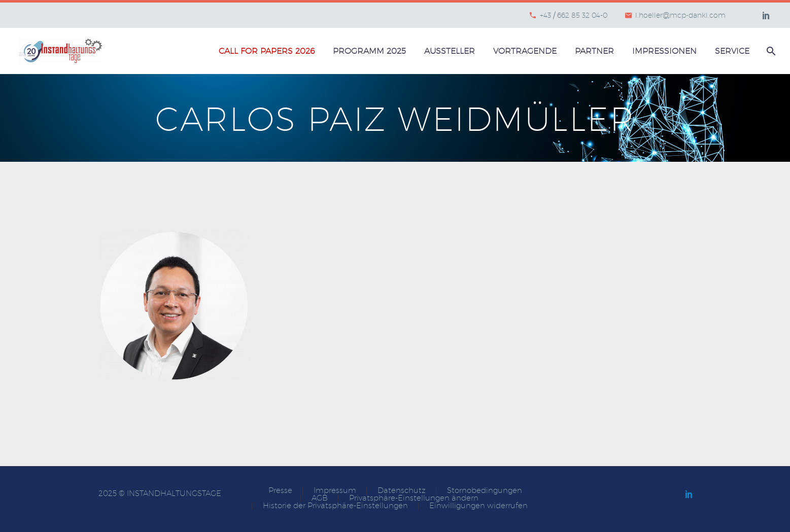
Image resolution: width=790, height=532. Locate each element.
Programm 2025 (369, 51)
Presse (280, 491)
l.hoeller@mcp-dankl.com (680, 15)
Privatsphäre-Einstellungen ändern (414, 498)
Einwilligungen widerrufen (478, 506)
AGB (320, 498)
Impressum (335, 491)
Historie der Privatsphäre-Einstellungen (335, 506)
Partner (594, 51)
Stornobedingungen (485, 491)
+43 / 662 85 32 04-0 (574, 15)
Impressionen (664, 51)
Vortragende (525, 51)
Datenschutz (402, 491)
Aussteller (450, 51)
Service (732, 51)
